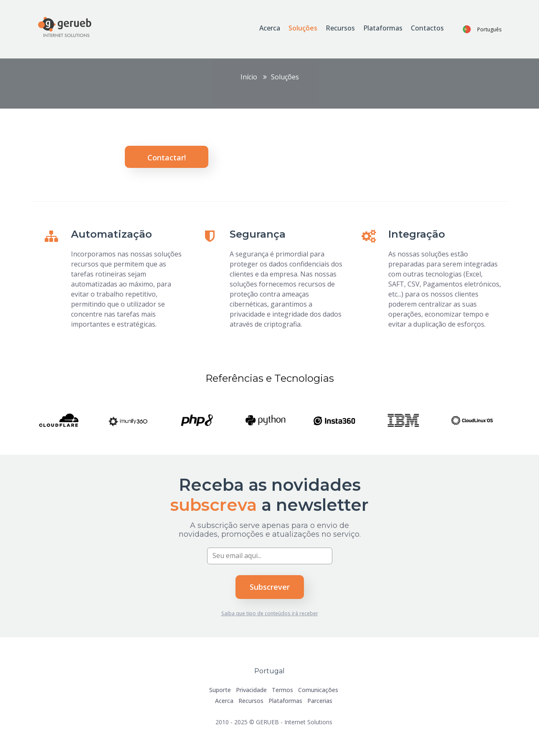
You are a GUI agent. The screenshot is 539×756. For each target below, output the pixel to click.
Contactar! (167, 157)
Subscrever (270, 587)
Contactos (427, 28)
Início (249, 77)
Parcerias (320, 701)
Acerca (270, 28)
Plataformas (383, 28)
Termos (282, 690)
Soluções (303, 28)
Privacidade (251, 690)
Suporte (220, 690)
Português (489, 29)
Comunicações (318, 690)
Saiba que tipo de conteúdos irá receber (270, 613)
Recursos (340, 28)
